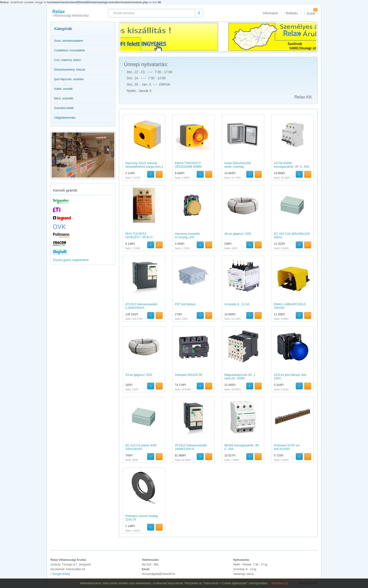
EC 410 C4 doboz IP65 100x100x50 (141, 447)
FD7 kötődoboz (185, 304)
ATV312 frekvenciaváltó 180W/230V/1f (191, 447)
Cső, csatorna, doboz (68, 60)
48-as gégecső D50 (238, 234)
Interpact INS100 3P (189, 375)
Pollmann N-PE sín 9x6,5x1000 (287, 447)
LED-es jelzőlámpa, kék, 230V (290, 376)
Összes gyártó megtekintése (71, 260)
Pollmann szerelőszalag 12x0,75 (142, 518)
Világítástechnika (65, 118)
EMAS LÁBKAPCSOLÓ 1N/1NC (290, 306)
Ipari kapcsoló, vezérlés (69, 79)
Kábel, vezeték (63, 89)
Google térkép (60, 574)
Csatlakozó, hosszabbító (70, 50)
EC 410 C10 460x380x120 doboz (292, 235)
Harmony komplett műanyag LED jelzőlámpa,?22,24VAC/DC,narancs (190, 239)
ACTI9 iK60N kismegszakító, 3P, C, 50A (292, 165)
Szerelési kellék (64, 108)
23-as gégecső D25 (139, 375)
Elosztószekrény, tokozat (70, 70)
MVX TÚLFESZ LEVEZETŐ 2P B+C (139, 235)
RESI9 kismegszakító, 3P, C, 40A (242, 447)
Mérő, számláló (64, 98)
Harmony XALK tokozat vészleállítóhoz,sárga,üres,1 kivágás (144, 166)
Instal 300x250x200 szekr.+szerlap (238, 165)
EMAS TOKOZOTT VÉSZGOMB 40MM (188, 165)
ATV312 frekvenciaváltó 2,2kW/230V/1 (141, 306)
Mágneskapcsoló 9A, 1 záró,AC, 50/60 (240, 376)
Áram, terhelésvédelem (69, 41)
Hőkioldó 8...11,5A (237, 304)
